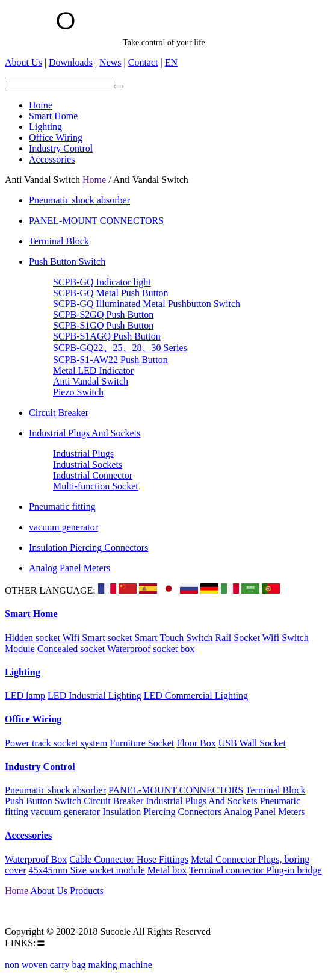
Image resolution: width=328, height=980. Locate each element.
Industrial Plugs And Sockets (85, 433)
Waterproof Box (36, 859)
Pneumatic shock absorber (79, 200)
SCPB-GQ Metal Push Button (111, 293)
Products (87, 891)
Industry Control (40, 767)
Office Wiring (33, 719)
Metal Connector (224, 859)
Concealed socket (72, 649)
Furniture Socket (142, 743)
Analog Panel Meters (70, 568)
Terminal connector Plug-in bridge (255, 870)
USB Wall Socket (252, 743)
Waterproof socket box (151, 649)
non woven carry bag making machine (79, 965)
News (110, 62)
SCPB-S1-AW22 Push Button (110, 360)
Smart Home (31, 614)
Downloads (71, 62)
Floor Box (196, 743)
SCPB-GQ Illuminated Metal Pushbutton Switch (147, 304)
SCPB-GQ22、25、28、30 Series (120, 348)
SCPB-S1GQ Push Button (103, 325)
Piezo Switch (78, 392)
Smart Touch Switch (173, 638)
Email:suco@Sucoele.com (56, 911)
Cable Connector (103, 859)
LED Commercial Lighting (196, 696)
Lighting (23, 672)
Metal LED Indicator (93, 371)
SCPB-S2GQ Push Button (103, 315)
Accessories (28, 835)
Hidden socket (34, 638)
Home (94, 180)
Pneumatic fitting (62, 507)
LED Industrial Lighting (94, 696)
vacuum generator (63, 527)
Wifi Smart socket (97, 638)
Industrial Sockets (88, 464)
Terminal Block (59, 241)
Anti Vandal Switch (91, 381)
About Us (23, 62)
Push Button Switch (67, 262)
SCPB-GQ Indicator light (102, 282)
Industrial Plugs (83, 454)
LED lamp (25, 696)
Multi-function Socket (96, 486)
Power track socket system (56, 743)
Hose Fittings (162, 859)
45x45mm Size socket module (87, 870)
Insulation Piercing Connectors (88, 547)
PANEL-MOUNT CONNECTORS (96, 221)
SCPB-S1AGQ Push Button (107, 336)
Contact (143, 62)
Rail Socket (238, 638)
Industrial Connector (93, 475)
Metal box (167, 870)
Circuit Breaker (59, 413)
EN (171, 62)
